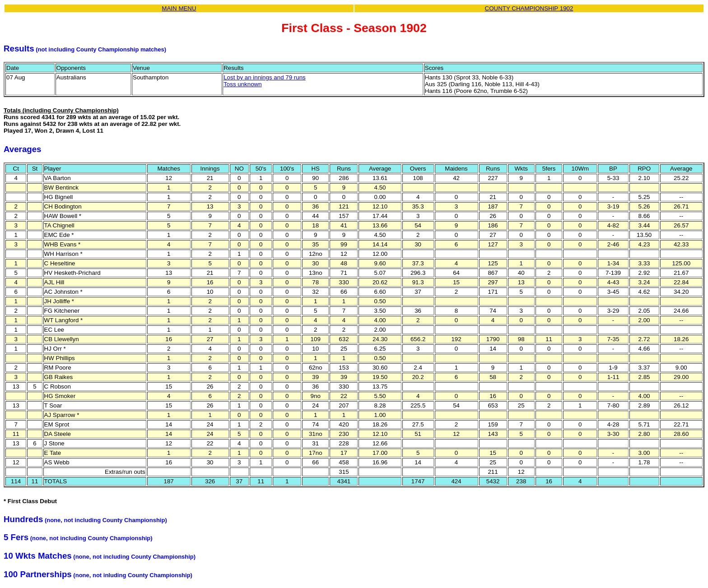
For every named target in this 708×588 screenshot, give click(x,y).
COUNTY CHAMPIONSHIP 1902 (529, 8)
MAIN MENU (179, 8)
